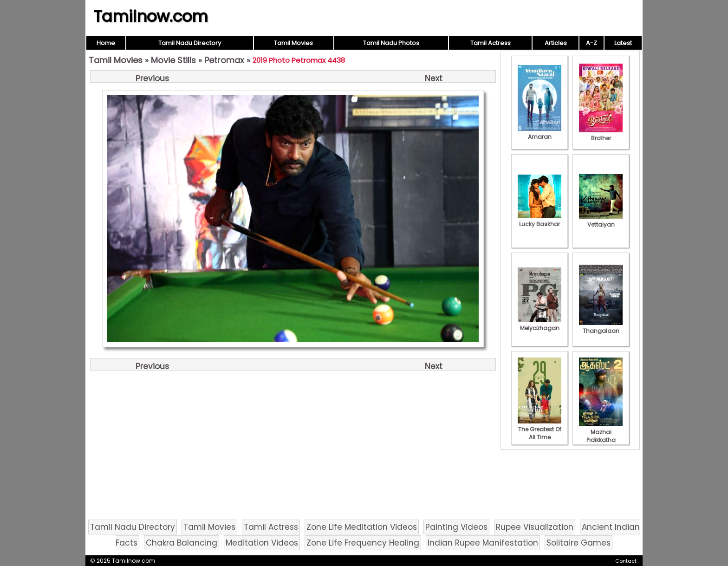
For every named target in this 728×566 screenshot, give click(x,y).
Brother (601, 134)
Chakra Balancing (182, 543)
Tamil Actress (491, 43)
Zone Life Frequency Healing (363, 543)
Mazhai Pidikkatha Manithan (601, 436)
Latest (623, 43)
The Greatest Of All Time (539, 429)
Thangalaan (601, 327)
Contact (626, 561)
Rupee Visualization (535, 527)
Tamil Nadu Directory (190, 43)
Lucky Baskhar (539, 220)
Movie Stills (173, 60)
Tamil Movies (293, 43)
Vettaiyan (601, 221)
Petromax (224, 60)
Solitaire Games (578, 543)
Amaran (539, 133)
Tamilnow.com (151, 16)
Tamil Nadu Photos (391, 43)
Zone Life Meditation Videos (362, 527)
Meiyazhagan (539, 324)
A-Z (591, 43)
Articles (556, 43)
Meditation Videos (262, 543)
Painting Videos (456, 527)
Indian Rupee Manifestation (483, 543)
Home (106, 43)
